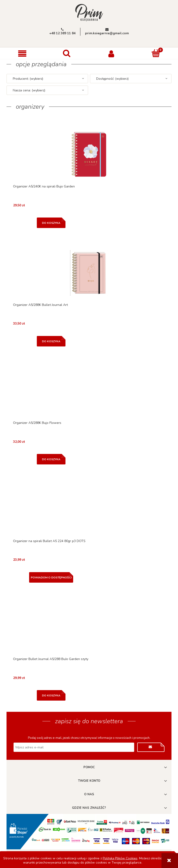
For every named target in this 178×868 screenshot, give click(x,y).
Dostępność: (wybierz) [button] (112, 79)
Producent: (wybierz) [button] (28, 79)
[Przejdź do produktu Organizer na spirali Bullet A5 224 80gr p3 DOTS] (89, 509)
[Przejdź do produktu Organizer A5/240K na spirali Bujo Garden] (89, 154)
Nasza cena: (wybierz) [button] (29, 90)
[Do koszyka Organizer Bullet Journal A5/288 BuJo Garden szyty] (51, 695)
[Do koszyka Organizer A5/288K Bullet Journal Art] (51, 341)
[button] (22, 54)
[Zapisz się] (151, 747)
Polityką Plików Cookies (120, 858)
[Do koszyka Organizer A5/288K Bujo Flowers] (51, 459)
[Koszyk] (156, 53)
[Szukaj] (67, 53)
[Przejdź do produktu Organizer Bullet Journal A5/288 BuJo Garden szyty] (89, 627)
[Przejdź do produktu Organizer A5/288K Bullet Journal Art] (89, 273)
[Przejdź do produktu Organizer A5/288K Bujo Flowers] (89, 391)
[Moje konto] (111, 53)
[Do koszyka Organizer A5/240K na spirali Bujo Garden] (51, 223)
